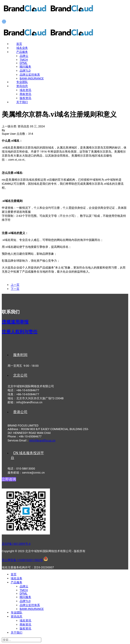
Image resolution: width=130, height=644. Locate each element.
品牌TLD (25, 71)
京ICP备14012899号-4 (16, 544)
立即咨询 (9, 479)
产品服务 (22, 52)
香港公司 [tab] (20, 412)
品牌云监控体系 (30, 75)
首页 (19, 44)
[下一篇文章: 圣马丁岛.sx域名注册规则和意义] (15, 289)
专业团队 (22, 82)
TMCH (24, 60)
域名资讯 (25, 90)
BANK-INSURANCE (32, 78)
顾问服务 (25, 67)
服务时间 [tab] (20, 355)
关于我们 (22, 102)
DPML (24, 63)
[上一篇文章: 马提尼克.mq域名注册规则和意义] (15, 285)
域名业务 (22, 48)
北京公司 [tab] (20, 375)
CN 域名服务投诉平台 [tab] (27, 455)
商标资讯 (25, 94)
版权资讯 (25, 98)
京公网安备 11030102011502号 (22, 560)
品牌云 (24, 56)
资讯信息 (22, 86)
